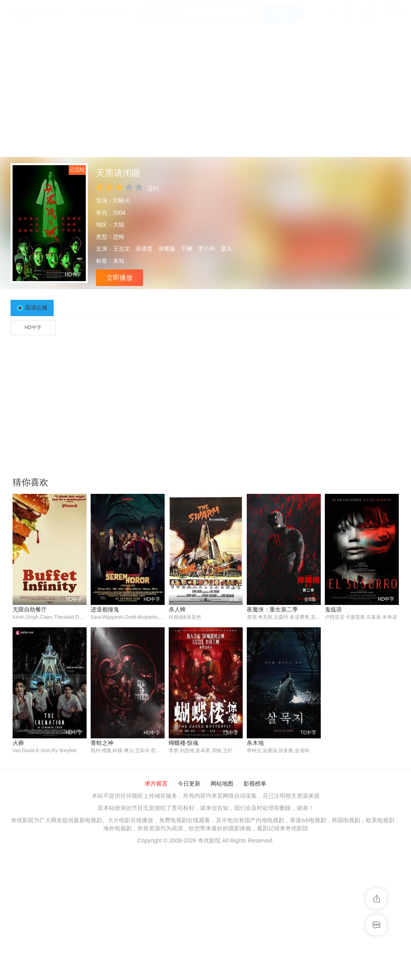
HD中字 (33, 327)
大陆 (119, 225)
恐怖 (119, 237)
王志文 (122, 249)
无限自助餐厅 (30, 609)
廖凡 (226, 249)
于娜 (187, 249)
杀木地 (255, 743)
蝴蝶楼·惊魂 (184, 743)
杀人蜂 (177, 609)
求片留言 (156, 784)
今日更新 (189, 784)
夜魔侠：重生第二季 (272, 609)
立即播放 (120, 278)
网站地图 (222, 784)
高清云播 (36, 308)
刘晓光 (122, 201)
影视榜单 (255, 784)
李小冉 (207, 249)
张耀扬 (167, 249)
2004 (119, 213)
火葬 (18, 743)
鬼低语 (333, 609)
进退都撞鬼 (105, 609)
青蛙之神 (102, 743)
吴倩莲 (144, 249)
